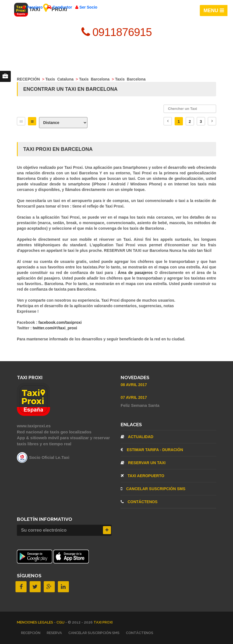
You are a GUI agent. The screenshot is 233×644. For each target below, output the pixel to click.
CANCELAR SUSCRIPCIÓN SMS (153, 489)
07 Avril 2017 (134, 397)
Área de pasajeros (136, 273)
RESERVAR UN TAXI (143, 463)
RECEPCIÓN (31, 633)
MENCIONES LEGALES (35, 622)
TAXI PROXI (103, 622)
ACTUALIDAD (137, 437)
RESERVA (54, 633)
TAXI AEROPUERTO (143, 476)
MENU (214, 11)
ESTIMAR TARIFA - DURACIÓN (152, 450)
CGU (61, 622)
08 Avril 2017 (134, 385)
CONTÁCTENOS (139, 502)
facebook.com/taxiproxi (60, 322)
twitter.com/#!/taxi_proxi (55, 328)
